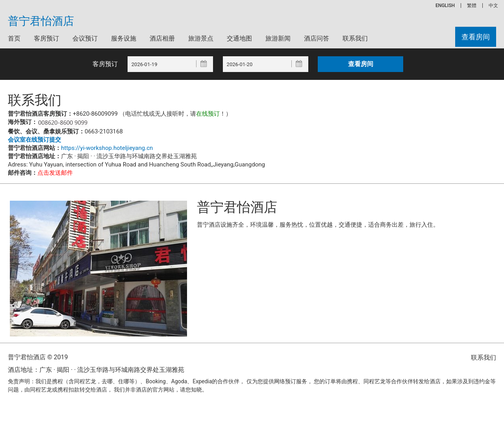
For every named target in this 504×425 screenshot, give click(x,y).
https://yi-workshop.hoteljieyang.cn (107, 148)
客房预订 (46, 38)
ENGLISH (445, 6)
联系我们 (355, 38)
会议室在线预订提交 (34, 140)
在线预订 (208, 114)
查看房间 (476, 37)
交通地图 (239, 38)
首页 (14, 38)
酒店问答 (317, 38)
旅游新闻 (278, 38)
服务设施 (124, 38)
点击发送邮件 (55, 173)
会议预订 (85, 38)
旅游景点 (201, 38)
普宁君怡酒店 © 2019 (38, 357)
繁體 (472, 6)
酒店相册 (162, 38)
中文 (493, 6)
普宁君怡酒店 (41, 21)
